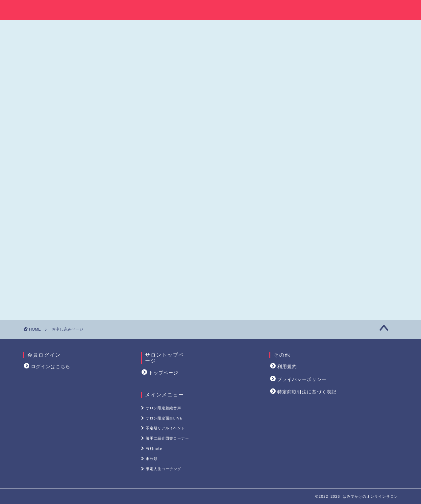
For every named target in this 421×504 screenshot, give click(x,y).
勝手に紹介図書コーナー (347, 107)
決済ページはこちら (148, 124)
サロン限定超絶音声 (347, 57)
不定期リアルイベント (347, 90)
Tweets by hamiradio (313, 240)
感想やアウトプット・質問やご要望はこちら (347, 282)
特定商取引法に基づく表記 (307, 392)
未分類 (347, 140)
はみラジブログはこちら (322, 200)
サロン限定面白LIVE (347, 74)
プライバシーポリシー (302, 379)
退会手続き (310, 293)
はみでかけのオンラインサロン (210, 9)
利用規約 (287, 367)
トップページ (163, 373)
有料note (347, 124)
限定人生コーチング (347, 157)
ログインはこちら (51, 367)
